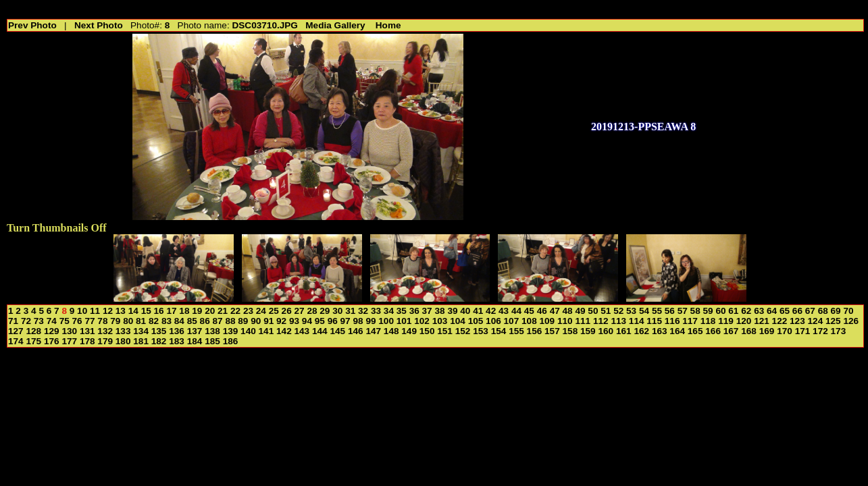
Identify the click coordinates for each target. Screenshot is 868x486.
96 (333, 321)
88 (230, 321)
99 (371, 321)
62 (746, 311)
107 (512, 321)
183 (177, 341)
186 (231, 341)
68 (823, 311)
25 (274, 311)
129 (52, 331)
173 (839, 331)
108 (529, 321)
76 (77, 321)
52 (618, 311)
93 (294, 321)
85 (192, 321)
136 (177, 331)
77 (90, 321)
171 (803, 331)
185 (212, 341)
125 (833, 321)
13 (121, 311)
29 (325, 311)
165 (695, 331)
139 (231, 331)
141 (266, 331)
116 (672, 321)
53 (631, 311)
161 (624, 331)
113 (618, 321)
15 (146, 311)
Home (388, 25)
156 (535, 331)
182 (159, 341)
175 (33, 341)
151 (445, 331)
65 (785, 311)
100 (386, 321)
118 (708, 321)
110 (565, 321)
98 (358, 321)
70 (848, 311)
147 (373, 331)
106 (493, 321)
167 (731, 331)
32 (363, 311)
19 (197, 311)
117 (690, 321)
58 (695, 311)
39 (452, 311)
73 (39, 321)
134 (141, 331)
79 (115, 321)
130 (69, 331)
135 (159, 331)
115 (654, 321)
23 (248, 311)
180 (123, 341)
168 (749, 331)
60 (720, 311)
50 (593, 311)
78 (102, 321)
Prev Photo (32, 25)
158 (570, 331)
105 (476, 321)
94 (307, 321)
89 (243, 321)
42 (491, 311)
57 (683, 311)
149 (409, 331)
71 (13, 321)
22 (235, 311)
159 (588, 331)
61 (733, 311)
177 (69, 341)
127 (16, 331)
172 (820, 331)
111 (583, 321)
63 (759, 311)
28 (312, 311)
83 (167, 321)
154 (499, 331)
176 (52, 341)
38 (439, 311)
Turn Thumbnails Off (57, 228)
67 (810, 311)
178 (87, 341)
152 (463, 331)
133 (123, 331)
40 (465, 311)
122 (780, 321)
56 (670, 311)
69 (836, 311)
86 (205, 321)
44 (516, 311)
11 (95, 311)
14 (133, 311)
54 (644, 311)
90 (256, 321)
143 (302, 331)
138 (212, 331)
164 (677, 331)
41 (478, 311)
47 (555, 311)
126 (851, 321)
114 (637, 321)
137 (195, 331)
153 (481, 331)
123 (797, 321)
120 (744, 321)
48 (568, 311)
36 (414, 311)
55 (657, 311)
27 (300, 311)
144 (320, 331)
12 (108, 311)
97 (346, 321)
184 (195, 341)
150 (427, 331)
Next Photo (99, 25)
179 (105, 341)
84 (179, 321)
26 (287, 311)
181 (141, 341)
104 (458, 321)
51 (606, 311)
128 (33, 331)
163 (660, 331)
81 (141, 321)
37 (427, 311)
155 (516, 331)
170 (785, 331)
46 (542, 311)
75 (65, 321)
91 (269, 321)
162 (641, 331)
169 (767, 331)
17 (171, 311)
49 (580, 311)
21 (223, 311)
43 (504, 311)
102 (422, 321)
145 (337, 331)
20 (210, 311)
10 (82, 311)
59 (708, 311)
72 (26, 321)
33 (376, 311)
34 (389, 311)
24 (261, 311)
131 (87, 331)
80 (128, 321)
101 (404, 321)
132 (105, 331)
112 (601, 321)
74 (52, 321)
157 (552, 331)
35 (402, 311)
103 (440, 321)
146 (356, 331)
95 (320, 321)
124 (816, 321)
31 (350, 311)
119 (726, 321)
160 (606, 331)
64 (772, 311)
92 (281, 321)
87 (218, 321)
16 (159, 311)
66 (797, 311)
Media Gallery (335, 25)
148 (391, 331)
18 (184, 311)
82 (154, 321)
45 (529, 311)
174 (16, 341)
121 (762, 321)
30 (337, 311)
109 (547, 321)
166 (713, 331)
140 (248, 331)
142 (284, 331)
